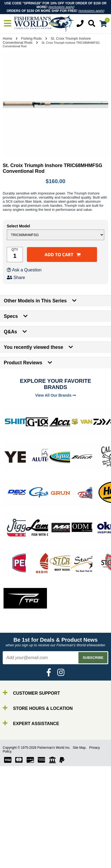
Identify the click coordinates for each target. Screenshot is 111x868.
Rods (16, 863)
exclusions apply (61, 7)
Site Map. (80, 748)
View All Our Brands (56, 395)
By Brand (20, 858)
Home (7, 38)
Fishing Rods (31, 38)
